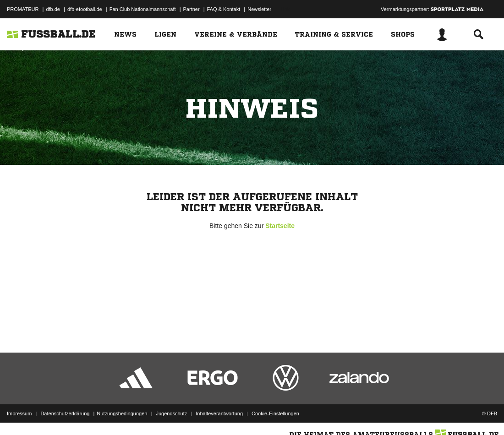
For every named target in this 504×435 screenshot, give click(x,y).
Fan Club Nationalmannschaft (143, 9)
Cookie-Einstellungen (275, 413)
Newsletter (259, 9)
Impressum (19, 413)
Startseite (280, 226)
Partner (192, 9)
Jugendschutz (171, 413)
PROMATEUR (23, 9)
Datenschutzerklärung (65, 413)
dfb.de (53, 9)
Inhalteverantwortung (219, 413)
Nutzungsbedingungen (122, 413)
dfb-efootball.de (85, 9)
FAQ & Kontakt (224, 9)
